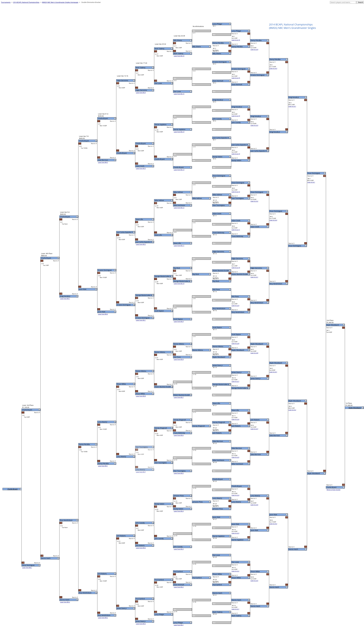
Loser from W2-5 (179, 473)
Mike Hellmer (217, 195)
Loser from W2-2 (179, 587)
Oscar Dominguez (219, 176)
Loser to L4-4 (273, 220)
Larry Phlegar (217, 24)
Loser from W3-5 (141, 624)
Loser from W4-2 (103, 618)
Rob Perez (216, 290)
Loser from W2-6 (179, 435)
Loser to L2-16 (236, 40)
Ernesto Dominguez (220, 62)
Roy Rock (216, 281)
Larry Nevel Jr (218, 498)
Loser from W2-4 (179, 511)
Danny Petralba (218, 43)
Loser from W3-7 (141, 472)
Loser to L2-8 (235, 343)
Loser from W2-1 (179, 625)
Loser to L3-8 (254, 353)
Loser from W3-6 (141, 548)
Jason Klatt (217, 517)
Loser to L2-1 (235, 609)
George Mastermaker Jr (221, 384)
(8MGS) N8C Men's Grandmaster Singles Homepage (60, 2)
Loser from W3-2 (141, 244)
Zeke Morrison (218, 441)
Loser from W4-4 (103, 314)
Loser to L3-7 (254, 429)
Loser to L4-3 (273, 68)
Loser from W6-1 (27, 568)
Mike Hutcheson (219, 460)
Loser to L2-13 (236, 154)
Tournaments (6, 2)
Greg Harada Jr (218, 100)
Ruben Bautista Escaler (221, 271)
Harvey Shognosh (219, 422)
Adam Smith (217, 214)
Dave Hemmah (218, 81)
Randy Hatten (218, 157)
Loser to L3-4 (254, 49)
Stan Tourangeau (219, 205)
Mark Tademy (218, 612)
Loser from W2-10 (179, 284)
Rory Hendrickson (219, 309)
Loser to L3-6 (254, 505)
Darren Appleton (219, 536)
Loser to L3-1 (254, 277)
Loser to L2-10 (236, 268)
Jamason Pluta (218, 509)
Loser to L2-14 (236, 116)
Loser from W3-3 (141, 168)
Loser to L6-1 (311, 182)
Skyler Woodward (219, 357)
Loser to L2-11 (236, 230)
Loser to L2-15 (236, 78)
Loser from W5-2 (65, 602)
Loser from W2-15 (179, 94)
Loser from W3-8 (141, 396)
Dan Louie (216, 555)
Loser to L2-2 (235, 571)
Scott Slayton (217, 327)
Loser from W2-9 (179, 321)
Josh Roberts (217, 433)
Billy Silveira (217, 54)
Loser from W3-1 (141, 320)
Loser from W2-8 (179, 359)
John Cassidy (217, 119)
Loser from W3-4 (141, 93)
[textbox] (343, 2)
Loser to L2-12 (236, 192)
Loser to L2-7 (235, 381)
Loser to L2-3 (235, 533)
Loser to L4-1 (273, 372)
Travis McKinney (219, 233)
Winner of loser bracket (333, 490)
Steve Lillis (216, 403)
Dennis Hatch (218, 593)
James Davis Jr (218, 365)
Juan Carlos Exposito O (221, 138)
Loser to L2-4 (235, 495)
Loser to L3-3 (254, 125)
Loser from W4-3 (103, 162)
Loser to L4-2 (273, 524)
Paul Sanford (217, 585)
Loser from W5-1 (65, 299)
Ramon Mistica (218, 346)
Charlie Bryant (218, 479)
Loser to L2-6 (235, 419)
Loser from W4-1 (103, 466)
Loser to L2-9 (235, 306)
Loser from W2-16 (179, 56)
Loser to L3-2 (254, 201)
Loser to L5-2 (292, 410)
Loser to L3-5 (254, 581)
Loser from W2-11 (179, 246)
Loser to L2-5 (235, 457)
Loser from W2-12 (179, 208)
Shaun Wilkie (217, 574)
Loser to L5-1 (292, 106)
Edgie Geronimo (219, 252)
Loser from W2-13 (179, 170)
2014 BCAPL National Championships (26, 2)
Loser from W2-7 (179, 397)
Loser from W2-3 (179, 549)
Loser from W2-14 (179, 132)
